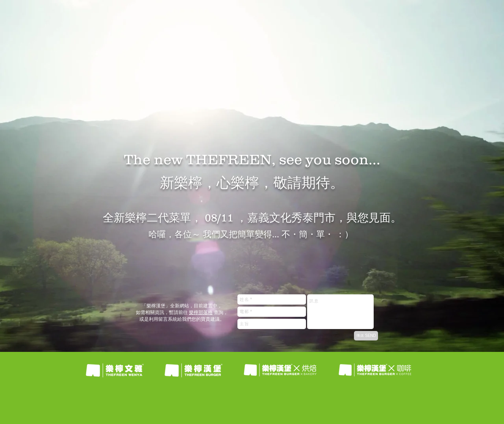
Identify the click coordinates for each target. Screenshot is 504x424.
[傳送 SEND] (366, 336)
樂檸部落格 (201, 312)
